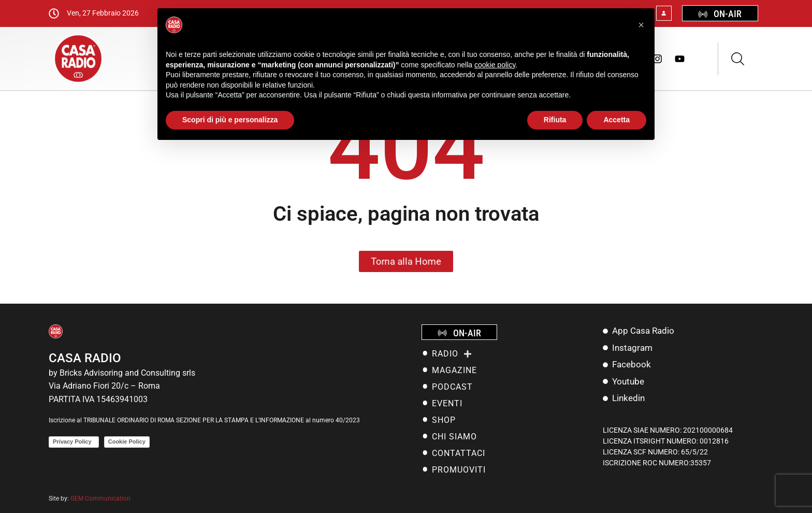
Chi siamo (454, 437)
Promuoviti (459, 470)
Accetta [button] (617, 120)
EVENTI (447, 403)
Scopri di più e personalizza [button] (230, 120)
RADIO (452, 354)
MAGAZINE (454, 370)
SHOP (444, 420)
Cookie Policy (127, 441)
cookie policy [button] (495, 65)
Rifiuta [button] (555, 120)
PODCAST (452, 387)
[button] (641, 25)
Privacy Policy (74, 441)
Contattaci (459, 453)
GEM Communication (101, 498)
